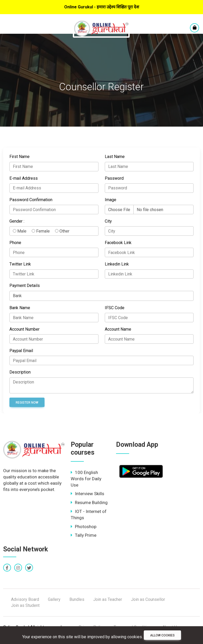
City (108, 221)
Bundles (77, 599)
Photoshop (84, 527)
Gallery (54, 599)
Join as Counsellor (148, 599)
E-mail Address (24, 178)
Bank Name (20, 308)
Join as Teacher (108, 599)
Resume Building (89, 502)
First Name (20, 157)
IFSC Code (115, 308)
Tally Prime (84, 535)
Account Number (24, 329)
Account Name (118, 329)
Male (20, 231)
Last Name (115, 157)
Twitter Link (20, 264)
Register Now (27, 403)
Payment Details (25, 286)
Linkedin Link (117, 264)
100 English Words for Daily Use (86, 479)
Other (62, 231)
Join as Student (25, 605)
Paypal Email (21, 351)
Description (20, 372)
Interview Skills (87, 494)
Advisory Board (25, 599)
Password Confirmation (31, 200)
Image (111, 200)
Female (41, 231)
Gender (16, 221)
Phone (15, 243)
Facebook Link (118, 243)
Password (114, 178)
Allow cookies (162, 635)
